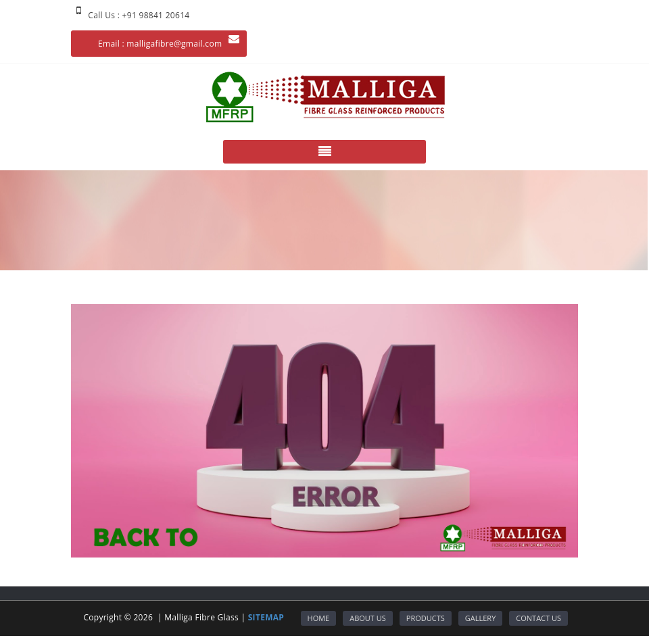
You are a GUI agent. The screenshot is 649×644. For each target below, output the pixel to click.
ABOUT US (368, 618)
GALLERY (481, 618)
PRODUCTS (426, 618)
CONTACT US (538, 618)
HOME (319, 618)
